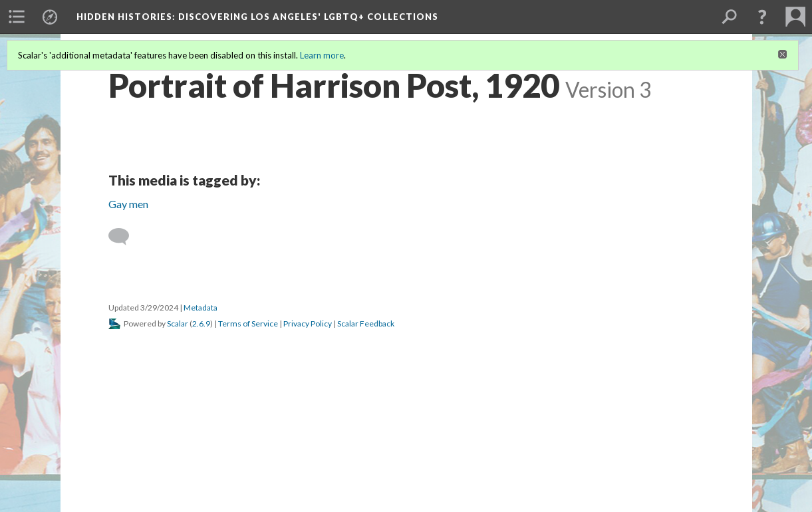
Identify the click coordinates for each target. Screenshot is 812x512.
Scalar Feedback (366, 323)
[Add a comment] (125, 237)
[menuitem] (17, 17)
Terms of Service (248, 323)
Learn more (322, 55)
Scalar (178, 323)
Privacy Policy (308, 323)
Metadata (201, 308)
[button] (762, 17)
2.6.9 (201, 323)
